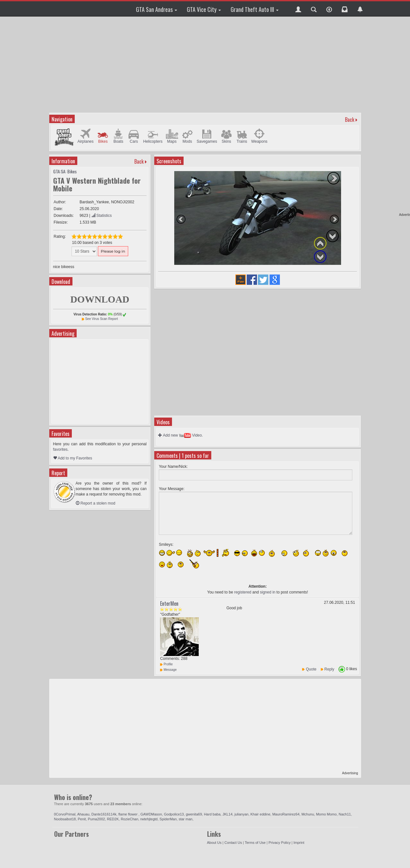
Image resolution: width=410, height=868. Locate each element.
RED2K (113, 819)
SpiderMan (168, 819)
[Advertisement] (206, 64)
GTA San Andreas (157, 9)
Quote (311, 669)
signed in (268, 592)
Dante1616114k (104, 814)
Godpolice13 (174, 814)
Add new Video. (181, 435)
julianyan (241, 814)
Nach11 (345, 814)
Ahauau (83, 814)
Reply (329, 669)
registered (243, 592)
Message (168, 670)
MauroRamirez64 (286, 814)
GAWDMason (151, 814)
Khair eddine (261, 814)
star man (186, 819)
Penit (82, 819)
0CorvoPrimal (65, 814)
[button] (298, 9)
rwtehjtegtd (149, 819)
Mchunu (308, 814)
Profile (166, 664)
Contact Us (233, 843)
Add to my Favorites (73, 458)
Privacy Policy (280, 843)
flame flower (129, 814)
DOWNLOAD (100, 299)
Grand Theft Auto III (255, 9)
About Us (214, 843)
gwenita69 (194, 814)
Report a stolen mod (95, 503)
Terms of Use (255, 843)
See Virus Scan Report (101, 319)
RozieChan (129, 819)
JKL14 (228, 814)
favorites (60, 449)
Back (350, 120)
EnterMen (169, 603)
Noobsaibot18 (65, 819)
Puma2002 (96, 819)
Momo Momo (326, 814)
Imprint (299, 843)
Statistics (102, 216)
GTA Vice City (204, 9)
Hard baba (212, 814)
